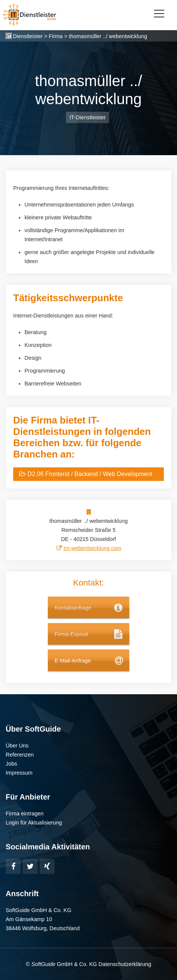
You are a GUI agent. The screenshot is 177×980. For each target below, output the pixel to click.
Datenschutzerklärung (125, 964)
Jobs (11, 764)
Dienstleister (28, 36)
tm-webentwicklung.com (93, 548)
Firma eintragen (25, 814)
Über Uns (17, 746)
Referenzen (20, 755)
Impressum (19, 773)
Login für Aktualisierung (34, 823)
